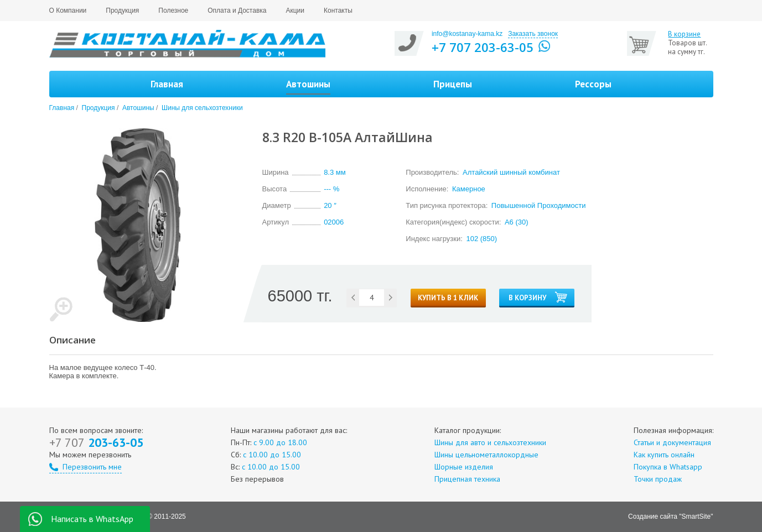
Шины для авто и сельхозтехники (490, 442)
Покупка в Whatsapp (668, 467)
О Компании (68, 11)
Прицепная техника (467, 479)
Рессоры (593, 84)
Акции (295, 11)
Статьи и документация (672, 442)
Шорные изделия (464, 467)
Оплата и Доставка (237, 11)
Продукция (122, 11)
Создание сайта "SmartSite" (670, 517)
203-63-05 (96, 442)
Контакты (338, 11)
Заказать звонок (533, 34)
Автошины (138, 108)
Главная (167, 84)
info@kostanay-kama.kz (467, 34)
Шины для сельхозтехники (202, 108)
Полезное (173, 11)
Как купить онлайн (664, 455)
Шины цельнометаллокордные (486, 455)
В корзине (684, 34)
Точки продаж (658, 479)
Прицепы (453, 84)
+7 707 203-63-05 (483, 47)
